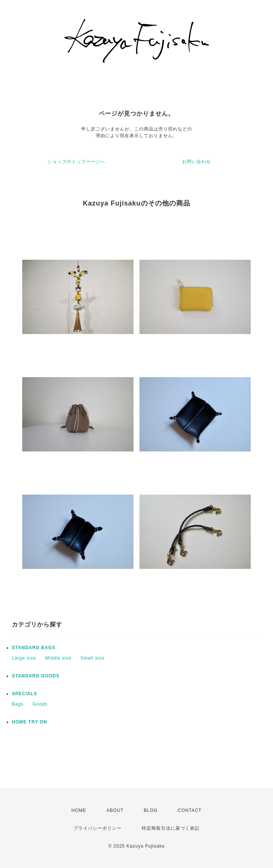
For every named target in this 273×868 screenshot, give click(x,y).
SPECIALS (24, 694)
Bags (18, 704)
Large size (24, 658)
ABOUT (115, 810)
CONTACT (190, 810)
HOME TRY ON (29, 722)
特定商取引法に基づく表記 (171, 828)
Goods (40, 704)
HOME (79, 810)
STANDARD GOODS (36, 676)
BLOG (151, 810)
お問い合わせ (197, 162)
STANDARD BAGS (34, 648)
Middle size (58, 658)
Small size (93, 658)
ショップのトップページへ (76, 162)
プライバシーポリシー (98, 828)
